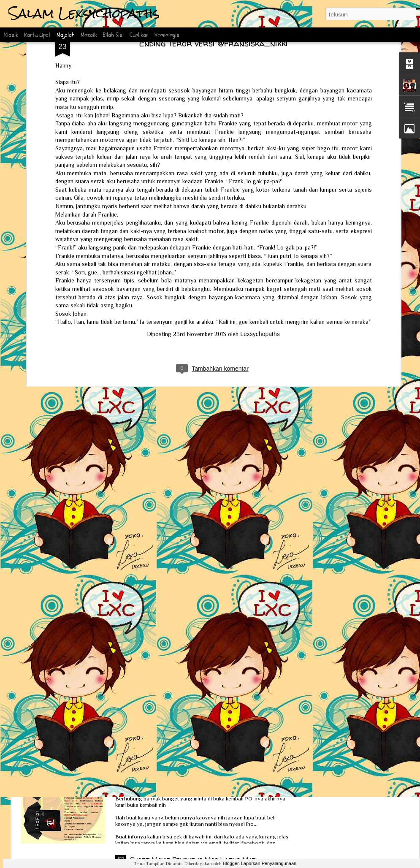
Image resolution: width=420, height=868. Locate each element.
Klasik (11, 35)
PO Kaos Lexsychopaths (167, 764)
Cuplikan (139, 35)
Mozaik (89, 35)
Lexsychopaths (260, 170)
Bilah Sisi (113, 35)
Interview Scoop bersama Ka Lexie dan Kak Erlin (114, 710)
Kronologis (167, 35)
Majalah (66, 35)
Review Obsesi (57, 637)
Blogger (231, 863)
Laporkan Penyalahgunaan (269, 863)
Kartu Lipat (37, 35)
